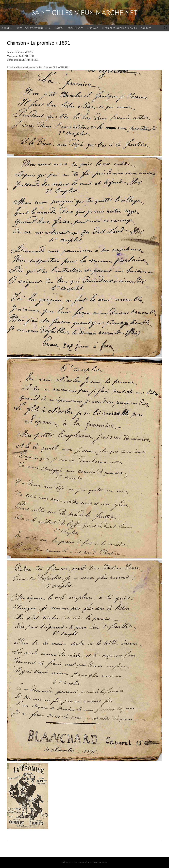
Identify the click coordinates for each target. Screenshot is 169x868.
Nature (59, 28)
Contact (146, 28)
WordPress (100, 862)
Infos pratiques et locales (119, 28)
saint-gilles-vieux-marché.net (85, 12)
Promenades (76, 28)
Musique (93, 28)
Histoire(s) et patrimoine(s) (33, 28)
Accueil (7, 28)
